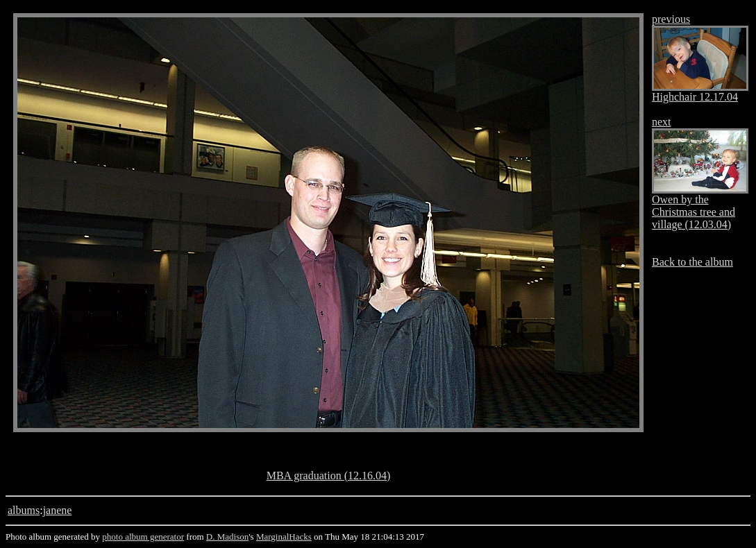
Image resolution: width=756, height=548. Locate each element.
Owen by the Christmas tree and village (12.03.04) (694, 212)
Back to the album (692, 262)
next (662, 122)
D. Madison (227, 537)
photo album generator (143, 537)
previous (671, 19)
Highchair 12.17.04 (695, 97)
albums (24, 510)
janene (58, 510)
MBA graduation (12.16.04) (329, 476)
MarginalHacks (284, 537)
